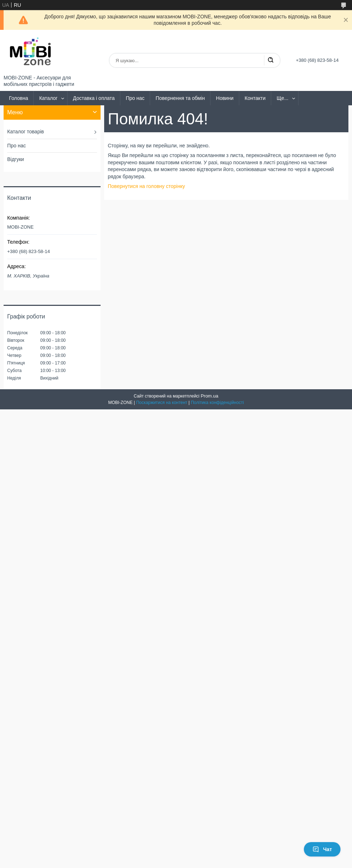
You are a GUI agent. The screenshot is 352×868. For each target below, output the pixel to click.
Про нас (135, 98)
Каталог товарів (26, 132)
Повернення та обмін (180, 98)
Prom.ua (210, 396)
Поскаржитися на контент (162, 403)
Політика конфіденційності (217, 403)
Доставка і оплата (94, 98)
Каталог (48, 98)
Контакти (255, 98)
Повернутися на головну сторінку (146, 186)
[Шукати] (270, 60)
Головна (18, 98)
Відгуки (16, 159)
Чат (322, 849)
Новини (225, 98)
